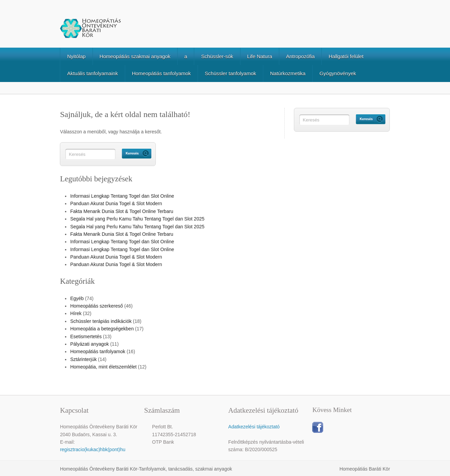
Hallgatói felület (346, 56)
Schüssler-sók (217, 56)
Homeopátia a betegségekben (102, 329)
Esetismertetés (86, 337)
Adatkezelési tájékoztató (254, 427)
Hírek (76, 313)
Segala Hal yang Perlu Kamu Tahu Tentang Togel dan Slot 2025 (137, 219)
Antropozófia (300, 56)
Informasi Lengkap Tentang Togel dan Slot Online (122, 196)
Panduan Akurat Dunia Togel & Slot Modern (116, 203)
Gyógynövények (338, 73)
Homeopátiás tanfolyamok (161, 73)
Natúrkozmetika (288, 73)
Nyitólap (76, 56)
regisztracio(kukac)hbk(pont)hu (93, 449)
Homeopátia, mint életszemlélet (103, 367)
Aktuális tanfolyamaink (92, 73)
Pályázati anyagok (89, 344)
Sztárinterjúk (83, 359)
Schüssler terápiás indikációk (101, 321)
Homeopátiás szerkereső (96, 306)
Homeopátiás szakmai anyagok (135, 56)
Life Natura (260, 56)
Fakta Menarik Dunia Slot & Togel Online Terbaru (122, 211)
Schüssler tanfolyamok (230, 73)
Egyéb (77, 298)
